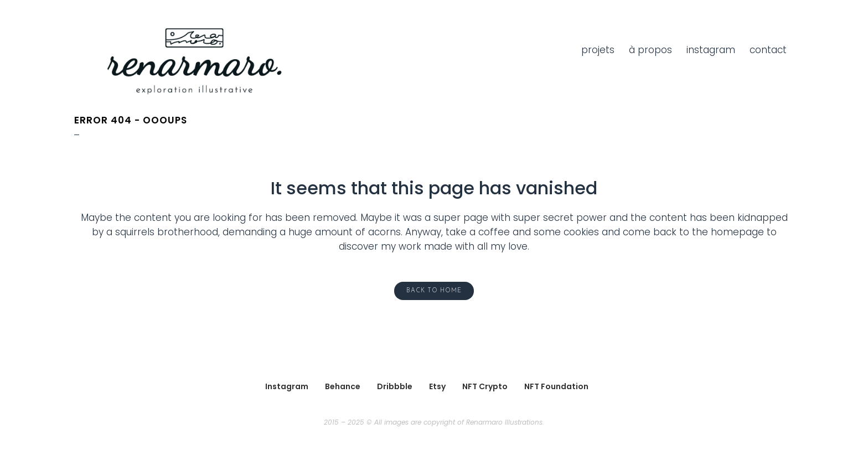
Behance (343, 386)
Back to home (434, 291)
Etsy (437, 386)
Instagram (287, 386)
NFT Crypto (485, 386)
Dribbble (395, 386)
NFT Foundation (556, 386)
